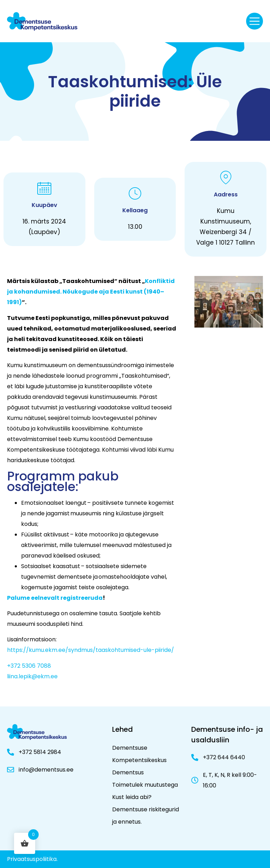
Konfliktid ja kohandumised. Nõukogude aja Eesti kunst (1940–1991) (91, 292)
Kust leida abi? (132, 797)
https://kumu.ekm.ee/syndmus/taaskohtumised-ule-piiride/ (91, 650)
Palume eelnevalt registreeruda (55, 598)
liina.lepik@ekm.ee (32, 676)
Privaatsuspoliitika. (32, 859)
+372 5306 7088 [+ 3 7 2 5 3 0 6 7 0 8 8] (29, 666)
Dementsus (128, 772)
